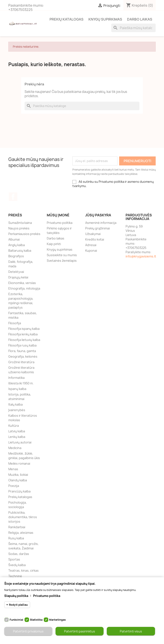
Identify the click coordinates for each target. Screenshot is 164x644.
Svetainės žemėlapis (62, 261)
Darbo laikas (140, 19)
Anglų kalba (17, 245)
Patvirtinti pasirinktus (80, 631)
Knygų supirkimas (105, 19)
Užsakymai (93, 234)
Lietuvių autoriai (20, 442)
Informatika (16, 378)
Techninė (15, 576)
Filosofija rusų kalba (22, 345)
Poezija (14, 486)
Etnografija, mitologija (24, 288)
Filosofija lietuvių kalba (24, 340)
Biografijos (16, 256)
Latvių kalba (17, 431)
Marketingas (57, 620)
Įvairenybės (17, 410)
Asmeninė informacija (101, 223)
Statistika (36, 620)
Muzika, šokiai (18, 475)
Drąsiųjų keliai (18, 277)
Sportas (14, 559)
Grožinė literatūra (21, 362)
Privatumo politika (60, 223)
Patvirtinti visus (131, 631)
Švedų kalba (17, 565)
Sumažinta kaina (20, 223)
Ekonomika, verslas (22, 283)
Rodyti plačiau (18, 605)
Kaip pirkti (54, 244)
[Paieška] (133, 28)
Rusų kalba (16, 538)
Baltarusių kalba (20, 251)
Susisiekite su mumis (62, 255)
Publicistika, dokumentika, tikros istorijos (23, 517)
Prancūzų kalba (19, 491)
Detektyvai (16, 272)
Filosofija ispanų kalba (24, 329)
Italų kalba (15, 404)
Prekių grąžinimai (97, 228)
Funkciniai (16, 620)
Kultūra (14, 426)
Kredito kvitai (95, 239)
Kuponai (91, 251)
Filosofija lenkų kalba (23, 334)
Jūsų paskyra (98, 215)
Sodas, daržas (19, 554)
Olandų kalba (18, 480)
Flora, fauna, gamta (22, 351)
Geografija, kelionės (23, 356)
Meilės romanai (19, 463)
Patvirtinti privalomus (28, 631)
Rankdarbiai (17, 527)
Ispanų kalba (17, 389)
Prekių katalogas (67, 19)
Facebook (13, 197)
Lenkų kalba (17, 437)
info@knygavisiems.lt (141, 256)
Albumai (14, 239)
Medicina (15, 448)
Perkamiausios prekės (24, 234)
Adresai (91, 245)
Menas (13, 469)
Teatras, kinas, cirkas (23, 570)
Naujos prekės (19, 228)
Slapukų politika (16, 596)
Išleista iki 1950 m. (21, 383)
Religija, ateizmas (21, 533)
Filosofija (15, 323)
